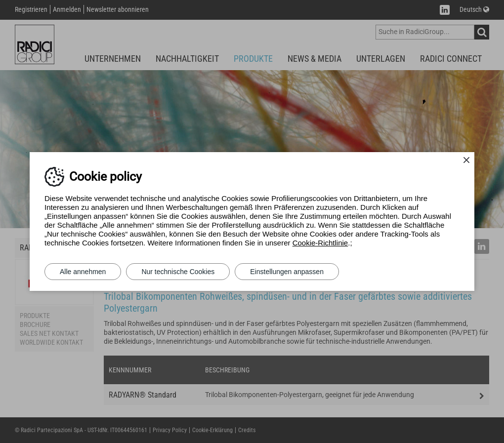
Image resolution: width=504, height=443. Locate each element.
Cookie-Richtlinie (320, 243)
